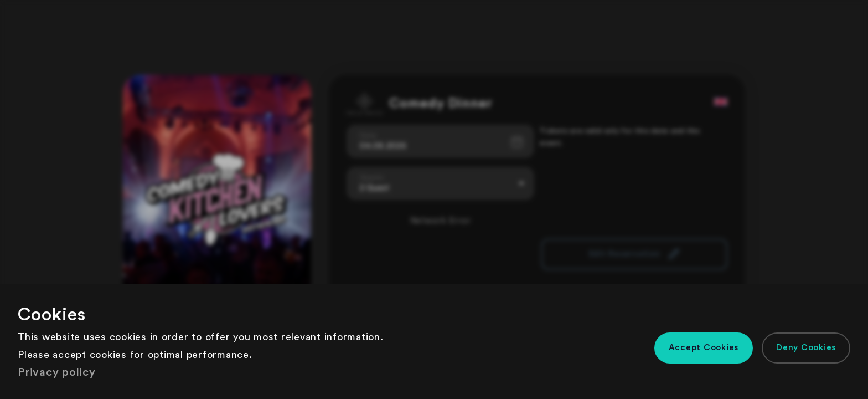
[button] (704, 348)
